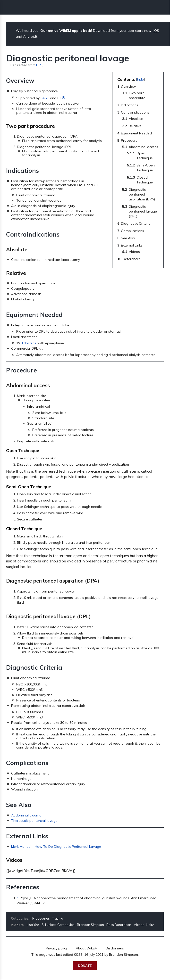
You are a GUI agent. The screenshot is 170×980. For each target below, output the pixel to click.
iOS (156, 31)
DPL (39, 65)
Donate (85, 966)
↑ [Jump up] (18, 898)
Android (30, 36)
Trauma (58, 918)
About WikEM (87, 948)
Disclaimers (115, 948)
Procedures (41, 918)
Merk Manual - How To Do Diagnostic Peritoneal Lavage (56, 847)
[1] (64, 97)
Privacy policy (57, 948)
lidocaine (29, 343)
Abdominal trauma (26, 815)
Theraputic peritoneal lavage (34, 821)
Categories (20, 918)
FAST (45, 98)
